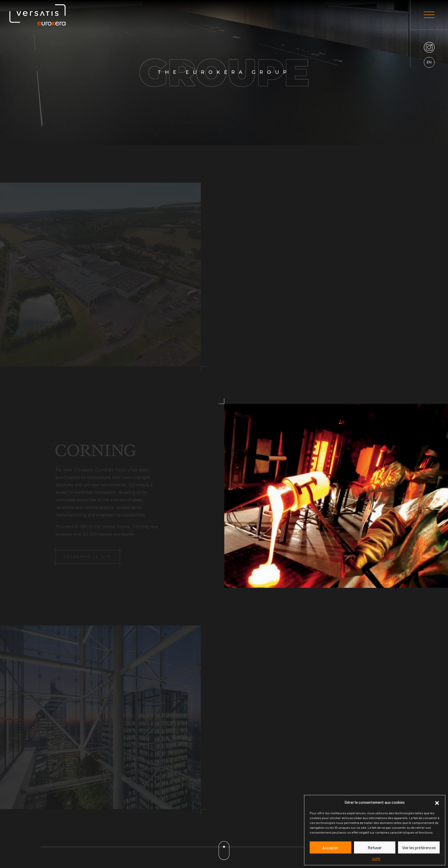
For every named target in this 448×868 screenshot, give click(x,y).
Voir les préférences (419, 848)
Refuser (375, 848)
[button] (437, 802)
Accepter (330, 848)
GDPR (376, 859)
